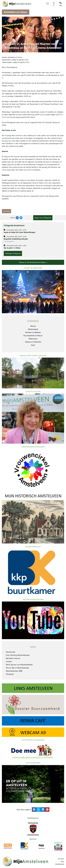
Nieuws (33, 326)
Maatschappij (33, 329)
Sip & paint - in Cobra (12, 248)
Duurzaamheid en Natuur (33, 336)
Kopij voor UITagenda (43, 218)
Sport (33, 345)
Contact (9, 661)
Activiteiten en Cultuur (15, 57)
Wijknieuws (33, 339)
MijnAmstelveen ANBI (14, 671)
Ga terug (6, 211)
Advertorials (11, 652)
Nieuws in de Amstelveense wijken (33, 262)
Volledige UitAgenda (13, 253)
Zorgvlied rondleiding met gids (16, 239)
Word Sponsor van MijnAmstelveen (19, 665)
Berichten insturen (13, 658)
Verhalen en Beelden (33, 332)
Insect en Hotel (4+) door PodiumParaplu (20, 232)
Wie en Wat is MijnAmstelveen (17, 668)
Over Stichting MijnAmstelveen (18, 655)
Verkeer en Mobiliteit (33, 342)
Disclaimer (10, 674)
